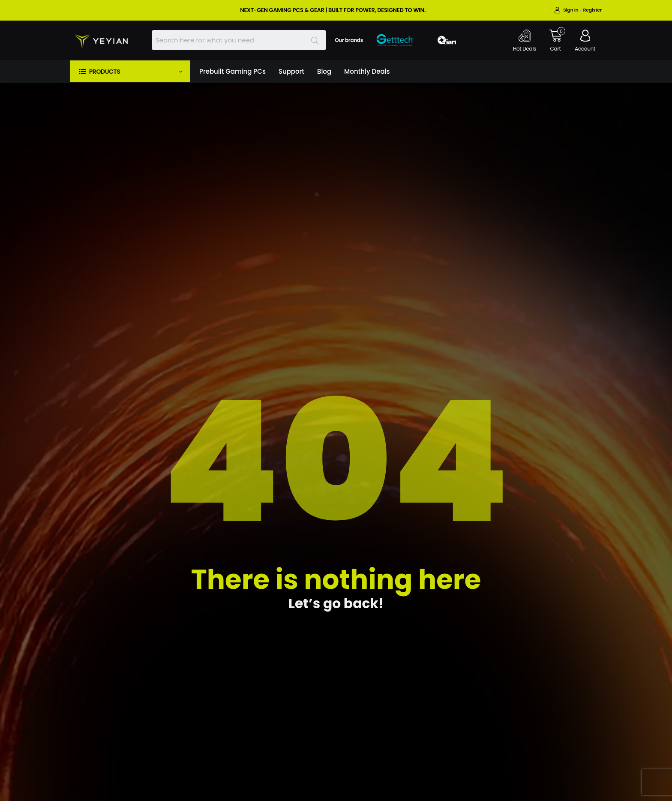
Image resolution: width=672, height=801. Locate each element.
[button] (130, 71)
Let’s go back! (336, 603)
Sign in (566, 10)
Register (592, 10)
